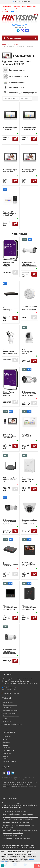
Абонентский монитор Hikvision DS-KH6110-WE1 (29, 564)
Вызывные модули (17, 70)
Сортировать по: (10, 99)
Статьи (5, 759)
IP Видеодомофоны (17, 82)
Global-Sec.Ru (16, 805)
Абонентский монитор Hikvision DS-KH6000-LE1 (29, 608)
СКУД (5, 719)
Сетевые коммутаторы (11, 716)
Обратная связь (8, 750)
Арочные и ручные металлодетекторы (16, 822)
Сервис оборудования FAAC (13, 836)
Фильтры (25, 99)
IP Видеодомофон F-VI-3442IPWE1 (29, 171)
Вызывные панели (17, 87)
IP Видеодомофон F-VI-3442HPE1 (10, 128)
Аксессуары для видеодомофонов (23, 93)
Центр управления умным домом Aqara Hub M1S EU (29, 308)
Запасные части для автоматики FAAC (16, 838)
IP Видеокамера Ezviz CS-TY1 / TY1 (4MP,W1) (29, 352)
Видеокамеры (8, 702)
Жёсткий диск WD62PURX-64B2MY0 (8, 394)
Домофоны (7, 708)
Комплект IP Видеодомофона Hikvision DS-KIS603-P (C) (9, 437)
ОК (2, 866)
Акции (5, 739)
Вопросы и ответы (9, 761)
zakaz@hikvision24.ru (11, 693)
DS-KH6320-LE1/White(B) (27, 435)
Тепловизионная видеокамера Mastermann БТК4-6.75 (10, 352)
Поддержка (7, 753)
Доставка (6, 742)
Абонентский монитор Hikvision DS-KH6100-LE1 (10, 608)
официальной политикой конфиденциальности (18, 782)
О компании (7, 737)
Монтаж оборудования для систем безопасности (20, 830)
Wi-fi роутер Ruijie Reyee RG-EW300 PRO (10, 480)
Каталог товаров (12, 38)
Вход (16, 2)
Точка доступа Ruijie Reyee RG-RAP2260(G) (28, 480)
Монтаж (6, 727)
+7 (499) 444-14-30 (19, 25)
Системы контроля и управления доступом (18, 820)
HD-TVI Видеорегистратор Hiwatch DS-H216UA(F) (10, 309)
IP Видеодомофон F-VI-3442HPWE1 (29, 128)
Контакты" (13, 11)
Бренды (6, 756)
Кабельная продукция (11, 710)
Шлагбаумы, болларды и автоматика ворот (18, 814)
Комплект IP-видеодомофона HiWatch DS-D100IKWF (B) (9, 214)
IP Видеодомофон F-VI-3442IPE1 (10, 171)
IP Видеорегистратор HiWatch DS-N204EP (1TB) (10, 565)
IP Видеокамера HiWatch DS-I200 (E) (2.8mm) (9, 522)
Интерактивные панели (19, 76)
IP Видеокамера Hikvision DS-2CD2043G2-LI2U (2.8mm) (9, 652)
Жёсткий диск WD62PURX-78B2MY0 (8, 264)
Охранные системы (10, 713)
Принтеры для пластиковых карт (14, 811)
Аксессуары (7, 721)
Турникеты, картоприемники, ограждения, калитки (21, 817)
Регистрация (26, 2)
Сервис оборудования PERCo (13, 833)
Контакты (6, 748)
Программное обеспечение (12, 724)
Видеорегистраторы (10, 705)
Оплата (5, 745)
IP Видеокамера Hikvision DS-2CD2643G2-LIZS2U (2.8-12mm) (29, 265)
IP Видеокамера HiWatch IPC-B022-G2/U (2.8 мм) (29, 394)
